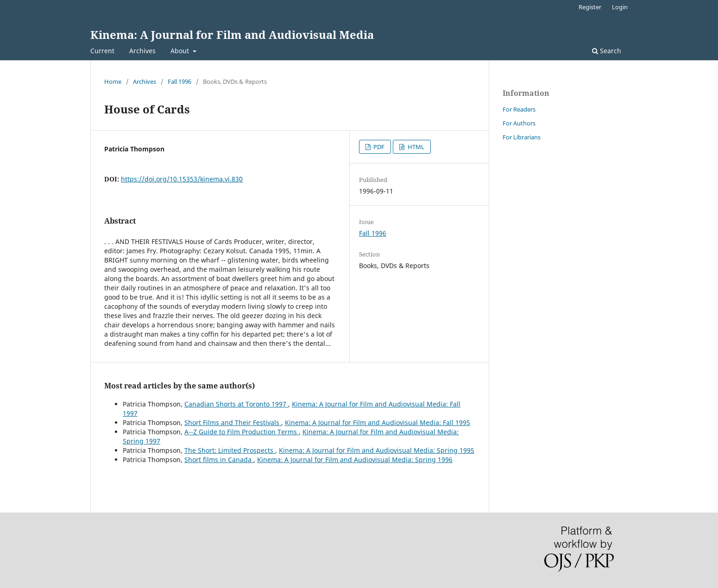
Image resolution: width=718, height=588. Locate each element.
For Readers (519, 109)
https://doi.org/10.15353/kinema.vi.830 (182, 179)
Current (102, 51)
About (181, 51)
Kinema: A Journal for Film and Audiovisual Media (232, 34)
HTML (415, 147)
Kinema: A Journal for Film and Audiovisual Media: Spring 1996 (355, 460)
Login (620, 7)
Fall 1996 (179, 81)
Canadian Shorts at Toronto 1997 (236, 404)
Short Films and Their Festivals (233, 422)
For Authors (519, 123)
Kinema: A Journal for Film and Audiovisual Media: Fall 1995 (378, 422)
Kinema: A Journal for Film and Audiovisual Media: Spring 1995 (377, 450)
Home (113, 81)
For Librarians (522, 137)
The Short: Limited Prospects (230, 450)
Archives (142, 51)
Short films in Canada (219, 460)
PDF (378, 147)
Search (607, 51)
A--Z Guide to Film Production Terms (242, 432)
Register (590, 7)
